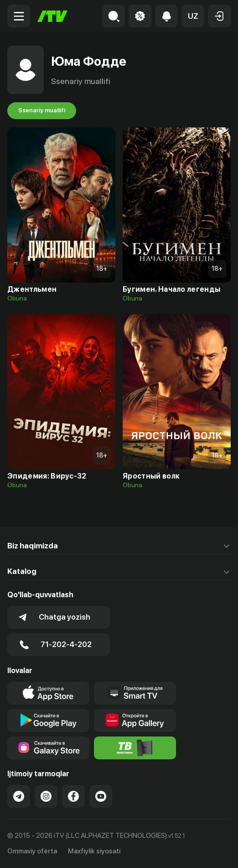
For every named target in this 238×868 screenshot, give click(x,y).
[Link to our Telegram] (19, 796)
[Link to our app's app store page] (48, 693)
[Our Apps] (135, 693)
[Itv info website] (135, 748)
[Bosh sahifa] (52, 16)
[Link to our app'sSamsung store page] (48, 748)
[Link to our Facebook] (73, 796)
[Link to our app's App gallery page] (135, 721)
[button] (193, 16)
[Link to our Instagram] (46, 796)
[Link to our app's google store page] (48, 721)
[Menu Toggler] (19, 16)
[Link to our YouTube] (101, 796)
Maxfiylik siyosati (94, 851)
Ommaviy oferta (32, 851)
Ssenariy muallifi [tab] (42, 110)
